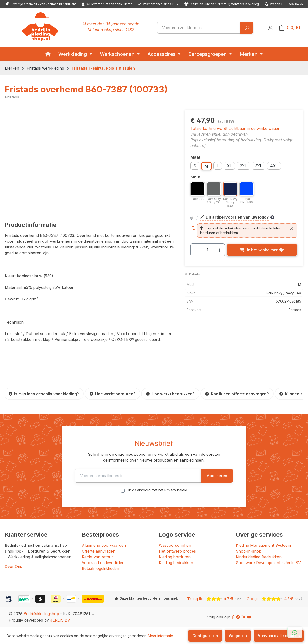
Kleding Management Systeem (263, 545)
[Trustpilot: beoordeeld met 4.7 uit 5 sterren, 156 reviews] (215, 599)
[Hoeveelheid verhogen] (220, 250)
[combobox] (199, 28)
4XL (274, 166)
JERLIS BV (60, 620)
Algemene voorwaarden (104, 545)
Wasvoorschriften (175, 545)
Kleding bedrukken (176, 563)
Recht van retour (97, 557)
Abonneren (217, 476)
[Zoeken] (247, 28)
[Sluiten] (291, 229)
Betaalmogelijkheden (100, 568)
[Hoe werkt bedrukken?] (170, 394)
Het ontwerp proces (177, 551)
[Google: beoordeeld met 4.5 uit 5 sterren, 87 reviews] (274, 599)
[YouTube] (249, 617)
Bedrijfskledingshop (41, 614)
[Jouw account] (270, 28)
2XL (243, 166)
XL (229, 166)
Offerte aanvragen (99, 551)
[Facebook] (233, 617)
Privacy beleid (176, 490)
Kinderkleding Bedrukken (259, 557)
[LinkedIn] (243, 617)
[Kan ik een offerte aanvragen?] (237, 394)
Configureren (205, 636)
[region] (90, 161)
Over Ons (13, 566)
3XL (259, 166)
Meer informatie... (162, 636)
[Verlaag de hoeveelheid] (195, 250)
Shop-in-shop (249, 551)
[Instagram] (238, 617)
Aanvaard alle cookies (279, 636)
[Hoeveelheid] (207, 250)
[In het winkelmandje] (262, 250)
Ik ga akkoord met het (158, 490)
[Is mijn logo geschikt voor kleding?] (44, 394)
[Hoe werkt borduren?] (112, 394)
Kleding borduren (175, 557)
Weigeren (238, 636)
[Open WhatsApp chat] (295, 632)
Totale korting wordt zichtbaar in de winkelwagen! (236, 128)
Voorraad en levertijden (103, 563)
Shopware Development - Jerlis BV (268, 563)
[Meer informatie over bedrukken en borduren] (272, 217)
